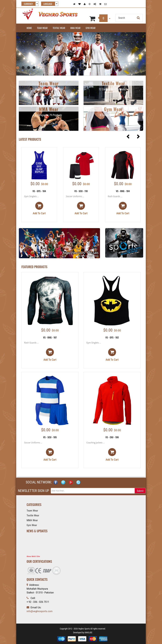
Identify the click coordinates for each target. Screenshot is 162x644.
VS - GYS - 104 (39, 191)
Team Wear (42, 28)
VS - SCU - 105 (50, 437)
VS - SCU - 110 (81, 191)
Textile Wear (59, 28)
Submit (140, 491)
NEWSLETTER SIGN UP (34, 491)
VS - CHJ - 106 (112, 437)
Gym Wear (91, 28)
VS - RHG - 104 (123, 191)
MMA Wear (75, 28)
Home (29, 28)
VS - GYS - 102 (112, 337)
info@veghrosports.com (40, 611)
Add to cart (39, 208)
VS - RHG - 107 (50, 337)
